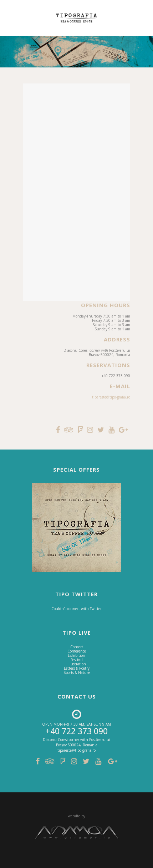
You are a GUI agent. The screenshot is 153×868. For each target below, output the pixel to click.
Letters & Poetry (77, 668)
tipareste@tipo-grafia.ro (111, 397)
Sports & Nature (77, 672)
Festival (77, 660)
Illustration (77, 664)
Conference (77, 651)
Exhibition (76, 655)
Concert (77, 647)
